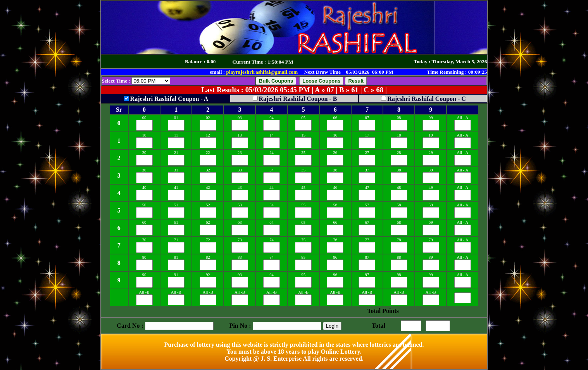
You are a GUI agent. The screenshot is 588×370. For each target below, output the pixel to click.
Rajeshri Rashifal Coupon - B (298, 99)
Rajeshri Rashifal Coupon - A (169, 99)
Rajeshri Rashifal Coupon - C (427, 99)
